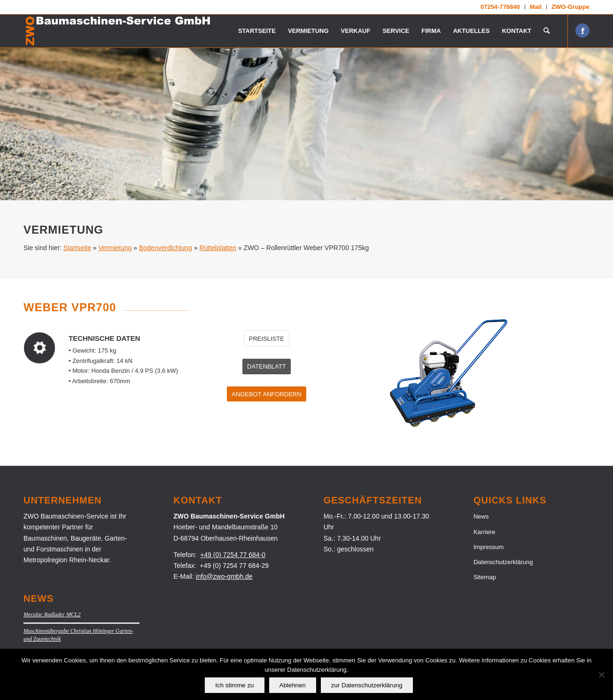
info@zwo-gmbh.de (224, 576)
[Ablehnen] (601, 675)
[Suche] (547, 31)
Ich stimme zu (234, 685)
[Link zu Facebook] (582, 31)
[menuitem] (500, 7)
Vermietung (115, 248)
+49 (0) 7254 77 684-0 (233, 555)
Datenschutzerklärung (503, 562)
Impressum (489, 547)
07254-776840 (500, 7)
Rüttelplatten (218, 248)
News (481, 516)
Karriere (484, 532)
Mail (536, 7)
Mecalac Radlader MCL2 (52, 614)
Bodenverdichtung (166, 248)
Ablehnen (293, 685)
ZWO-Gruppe (570, 7)
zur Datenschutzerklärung (367, 685)
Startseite (77, 248)
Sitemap (485, 577)
